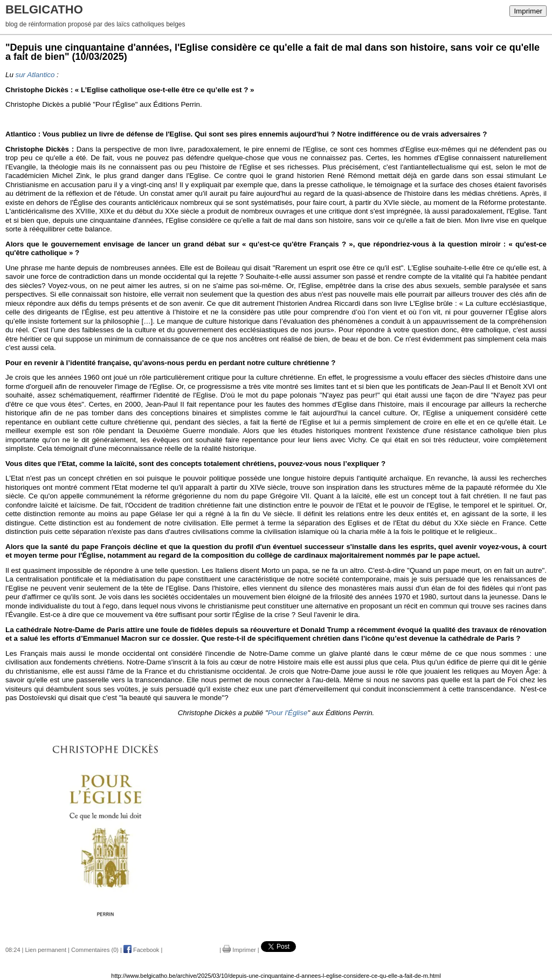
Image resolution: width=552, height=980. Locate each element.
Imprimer (528, 11)
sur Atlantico (35, 75)
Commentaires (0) (95, 950)
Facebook (141, 950)
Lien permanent (46, 950)
